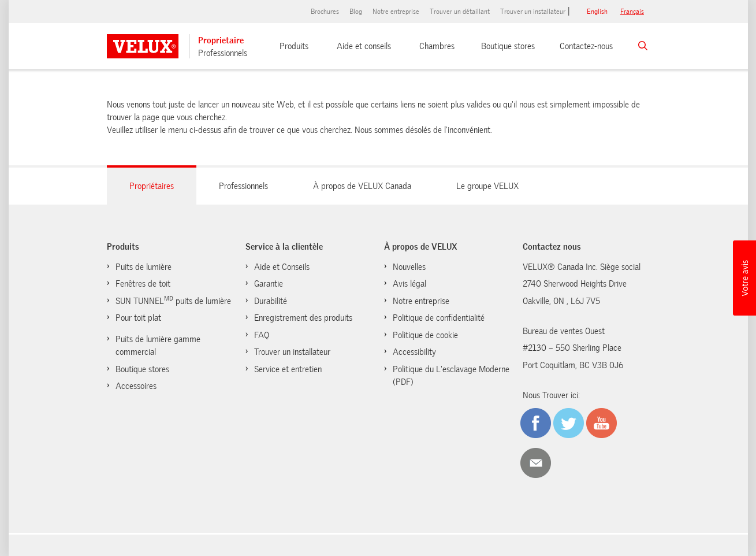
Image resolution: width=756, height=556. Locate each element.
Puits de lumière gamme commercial (158, 346)
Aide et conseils (364, 46)
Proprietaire (221, 40)
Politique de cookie (425, 335)
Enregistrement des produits (303, 318)
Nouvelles (409, 267)
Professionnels (223, 53)
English (597, 12)
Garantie (269, 284)
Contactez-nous (586, 46)
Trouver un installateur (533, 12)
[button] (744, 278)
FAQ (262, 335)
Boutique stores (508, 46)
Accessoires (136, 386)
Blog (356, 12)
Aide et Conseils (282, 267)
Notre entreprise (396, 12)
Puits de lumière (144, 267)
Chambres (437, 46)
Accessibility (414, 352)
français (632, 12)
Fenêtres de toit (143, 284)
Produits (294, 46)
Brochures (325, 12)
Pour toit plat (138, 318)
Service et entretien (288, 369)
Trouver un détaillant (460, 12)
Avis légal (409, 284)
